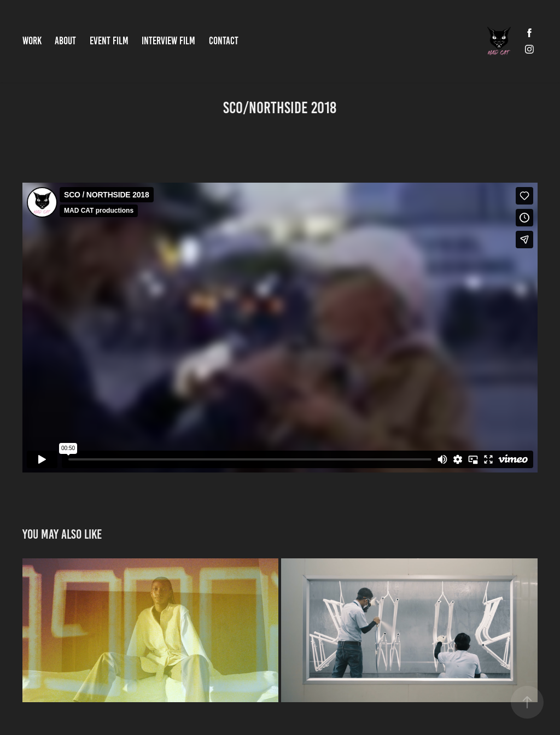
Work (32, 41)
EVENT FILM (109, 41)
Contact (224, 41)
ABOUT (65, 41)
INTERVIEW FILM (168, 41)
